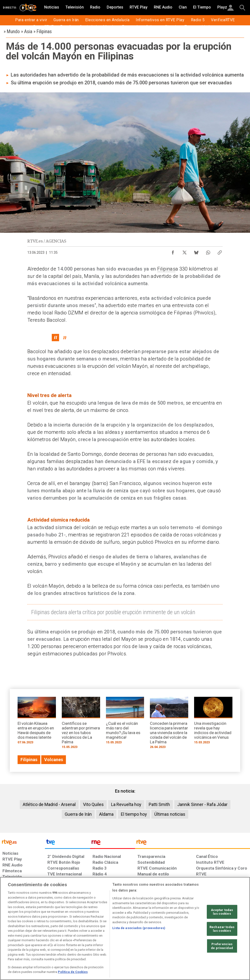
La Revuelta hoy (126, 804)
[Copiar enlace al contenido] (220, 251)
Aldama (106, 814)
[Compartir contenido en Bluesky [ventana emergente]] (196, 251)
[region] (125, 928)
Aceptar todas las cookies (222, 912)
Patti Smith (159, 804)
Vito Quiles (93, 804)
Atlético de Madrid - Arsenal (49, 804)
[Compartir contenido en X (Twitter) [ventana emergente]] (185, 251)
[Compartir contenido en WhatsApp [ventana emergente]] (208, 251)
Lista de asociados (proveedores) (139, 928)
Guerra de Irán (78, 814)
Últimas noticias (170, 814)
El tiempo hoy (134, 814)
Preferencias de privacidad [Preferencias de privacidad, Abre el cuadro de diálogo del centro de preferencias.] (222, 946)
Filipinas (166, 269)
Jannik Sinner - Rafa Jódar (202, 804)
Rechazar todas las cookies (222, 929)
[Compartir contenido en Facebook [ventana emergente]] (173, 251)
